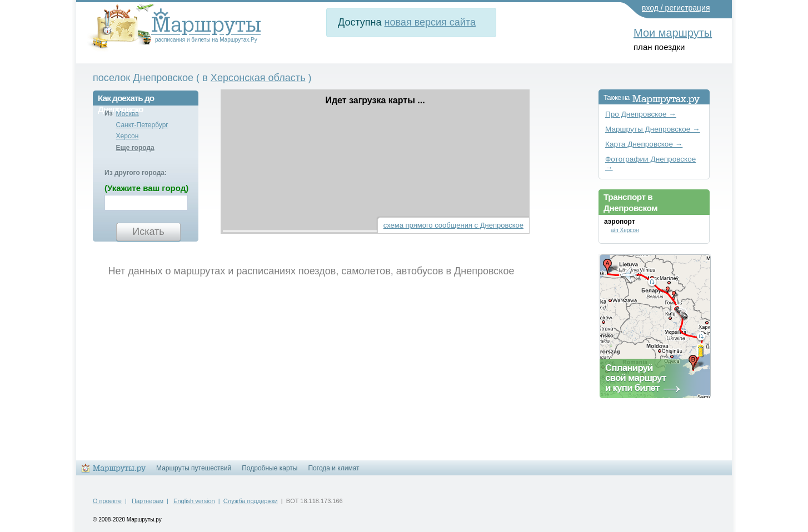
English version (194, 501)
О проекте (107, 501)
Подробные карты (270, 468)
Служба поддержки (251, 501)
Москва (128, 114)
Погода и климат (333, 468)
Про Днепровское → (641, 114)
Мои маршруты (673, 33)
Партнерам (148, 501)
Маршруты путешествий (194, 468)
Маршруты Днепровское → (653, 129)
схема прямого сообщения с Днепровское (453, 225)
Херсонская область (258, 78)
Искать (148, 232)
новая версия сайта (430, 22)
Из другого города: (136, 173)
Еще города (135, 148)
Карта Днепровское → (644, 144)
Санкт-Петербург (142, 125)
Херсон (128, 136)
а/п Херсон (625, 230)
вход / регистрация (676, 8)
